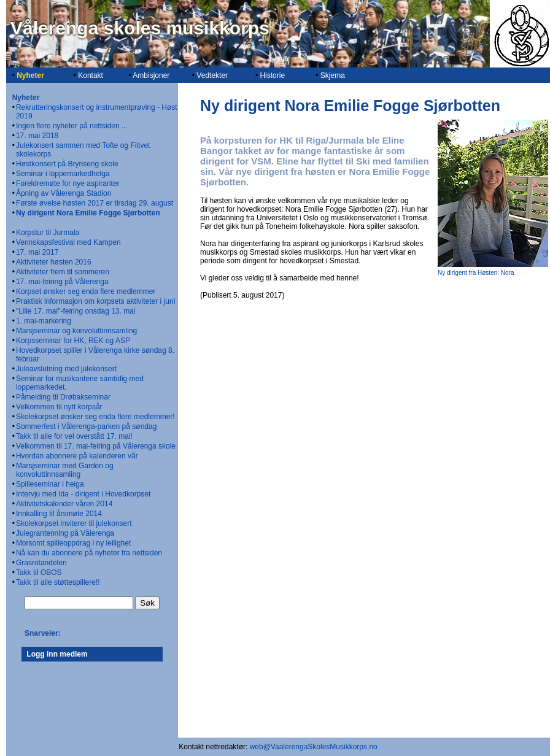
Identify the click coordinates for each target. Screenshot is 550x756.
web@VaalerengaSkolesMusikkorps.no (314, 747)
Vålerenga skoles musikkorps (140, 28)
